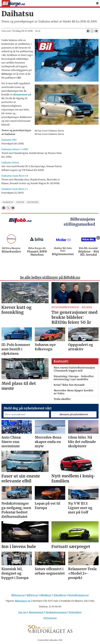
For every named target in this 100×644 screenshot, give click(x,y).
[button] (98, 238)
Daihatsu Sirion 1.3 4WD (15, 149)
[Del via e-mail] (96, 31)
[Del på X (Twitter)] (92, 31)
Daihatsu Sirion (10, 163)
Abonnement (36, 612)
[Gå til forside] (13, 3)
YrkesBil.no (60, 595)
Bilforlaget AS (23, 601)
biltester (33, 202)
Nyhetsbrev (75, 612)
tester (20, 202)
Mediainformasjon (56, 612)
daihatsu (8, 202)
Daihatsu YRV (9, 140)
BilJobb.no (46, 595)
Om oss (22, 612)
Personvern (50, 618)
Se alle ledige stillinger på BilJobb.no (50, 277)
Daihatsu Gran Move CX (15, 176)
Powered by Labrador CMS (50, 640)
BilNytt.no (32, 595)
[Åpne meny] (97, 3)
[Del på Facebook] (88, 31)
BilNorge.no (18, 595)
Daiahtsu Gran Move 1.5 (15, 189)
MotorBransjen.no (79, 595)
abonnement (20, 95)
